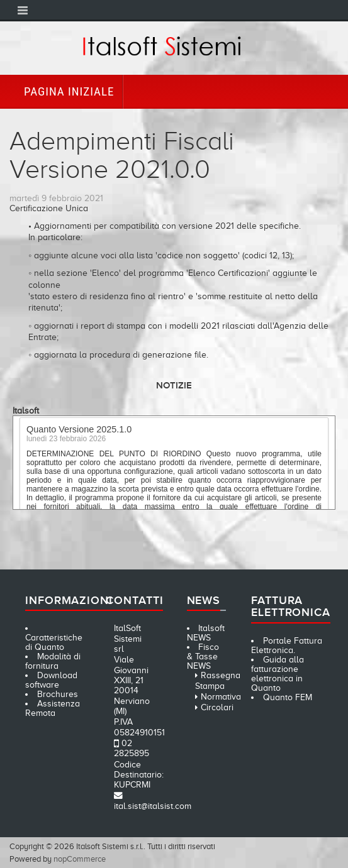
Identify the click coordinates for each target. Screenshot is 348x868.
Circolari (217, 707)
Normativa (221, 697)
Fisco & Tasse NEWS (203, 656)
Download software (51, 680)
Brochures (58, 694)
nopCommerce (80, 859)
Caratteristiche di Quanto (54, 642)
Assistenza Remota (53, 708)
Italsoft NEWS (206, 633)
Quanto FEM (288, 697)
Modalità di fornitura (53, 661)
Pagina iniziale (69, 91)
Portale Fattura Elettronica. (287, 646)
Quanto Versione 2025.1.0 (79, 431)
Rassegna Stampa (218, 680)
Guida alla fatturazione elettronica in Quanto (278, 674)
